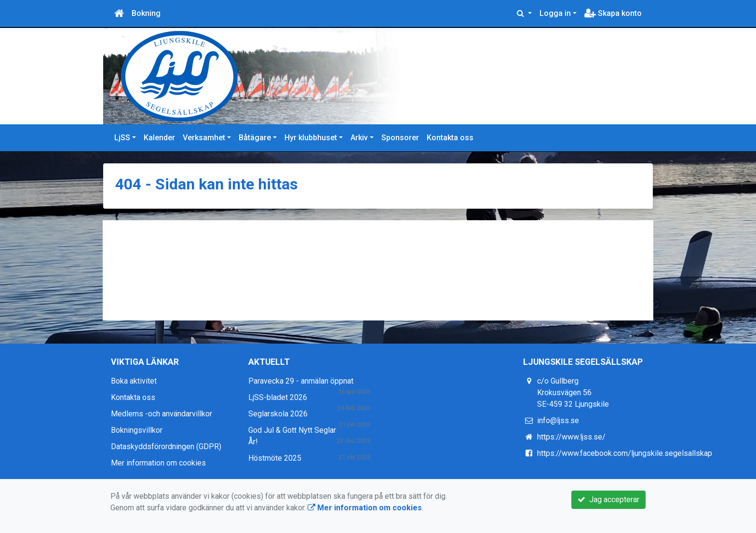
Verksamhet (204, 138)
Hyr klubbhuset (311, 138)
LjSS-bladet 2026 (278, 397)
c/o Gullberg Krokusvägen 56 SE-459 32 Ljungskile (573, 393)
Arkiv (359, 138)
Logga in (555, 13)
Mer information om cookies (158, 463)
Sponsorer (400, 138)
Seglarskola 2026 (278, 414)
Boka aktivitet (134, 381)
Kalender (159, 138)
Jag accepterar (608, 500)
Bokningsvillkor (137, 430)
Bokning (146, 13)
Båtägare (255, 138)
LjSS (122, 138)
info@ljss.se (558, 420)
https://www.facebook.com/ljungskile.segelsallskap (625, 453)
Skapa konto (613, 13)
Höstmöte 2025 (275, 458)
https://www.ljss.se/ (571, 437)
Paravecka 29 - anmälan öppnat (301, 381)
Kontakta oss (450, 138)
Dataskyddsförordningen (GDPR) (166, 446)
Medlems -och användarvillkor (162, 414)
